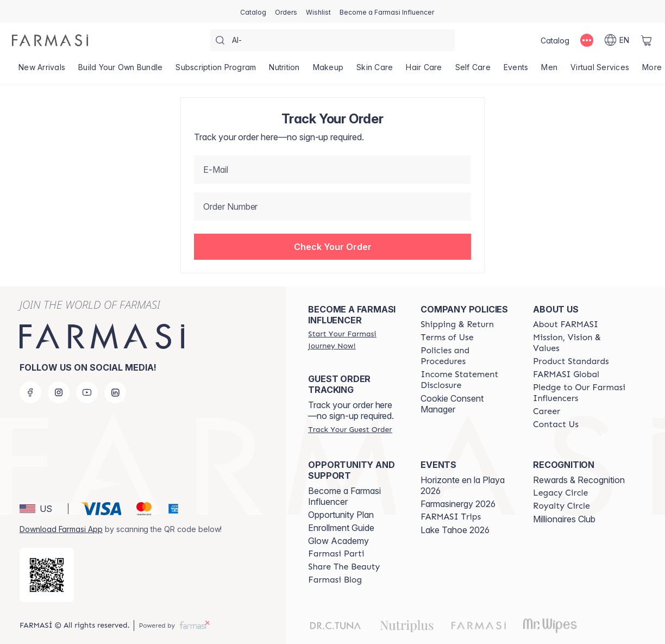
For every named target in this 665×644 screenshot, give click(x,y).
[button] (332, 247)
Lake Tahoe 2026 (455, 530)
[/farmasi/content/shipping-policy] (457, 324)
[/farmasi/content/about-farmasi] (566, 324)
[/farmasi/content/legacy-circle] (560, 493)
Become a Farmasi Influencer (344, 496)
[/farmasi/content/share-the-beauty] (344, 567)
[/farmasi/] (50, 40)
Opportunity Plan (341, 515)
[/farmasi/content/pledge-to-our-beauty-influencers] (579, 393)
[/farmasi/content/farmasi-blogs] (335, 580)
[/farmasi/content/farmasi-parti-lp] (336, 554)
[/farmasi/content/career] (547, 411)
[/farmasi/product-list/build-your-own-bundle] (120, 71)
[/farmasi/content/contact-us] (556, 424)
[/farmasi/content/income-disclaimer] (467, 380)
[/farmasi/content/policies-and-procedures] (467, 356)
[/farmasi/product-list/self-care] (473, 71)
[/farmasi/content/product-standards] (571, 361)
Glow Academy (338, 541)
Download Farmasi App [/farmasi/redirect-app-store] (61, 529)
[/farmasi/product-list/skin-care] (375, 71)
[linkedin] (115, 392)
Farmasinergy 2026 (458, 504)
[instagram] (59, 392)
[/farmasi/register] (286, 11)
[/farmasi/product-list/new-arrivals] (42, 71)
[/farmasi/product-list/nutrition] (284, 71)
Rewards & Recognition (579, 480)
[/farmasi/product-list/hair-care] (424, 71)
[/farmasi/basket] (647, 40)
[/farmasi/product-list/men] (549, 71)
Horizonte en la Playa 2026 (463, 485)
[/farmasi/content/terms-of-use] (447, 337)
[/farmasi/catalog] (253, 11)
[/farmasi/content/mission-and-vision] (579, 343)
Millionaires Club (564, 519)
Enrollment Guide (341, 528)
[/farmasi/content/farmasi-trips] (451, 517)
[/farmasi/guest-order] (350, 429)
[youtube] (87, 392)
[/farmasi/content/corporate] (566, 374)
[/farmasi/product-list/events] (516, 71)
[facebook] (30, 392)
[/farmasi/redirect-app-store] (47, 575)
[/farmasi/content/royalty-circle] (562, 506)
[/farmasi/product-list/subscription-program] (216, 71)
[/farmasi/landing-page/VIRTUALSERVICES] (600, 71)
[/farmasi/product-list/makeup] (328, 71)
